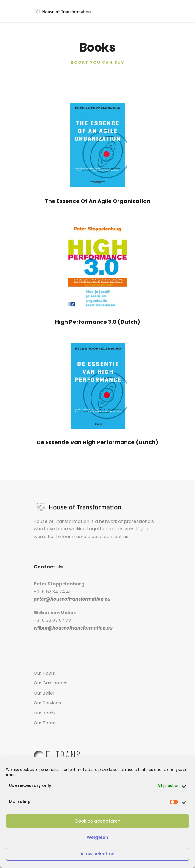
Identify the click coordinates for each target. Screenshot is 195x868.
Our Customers (49, 683)
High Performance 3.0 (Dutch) (97, 322)
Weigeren (98, 837)
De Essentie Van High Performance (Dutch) (97, 442)
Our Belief (44, 693)
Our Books (44, 713)
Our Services (47, 703)
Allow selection (97, 854)
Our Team (43, 673)
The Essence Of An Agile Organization (97, 201)
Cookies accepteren (97, 821)
